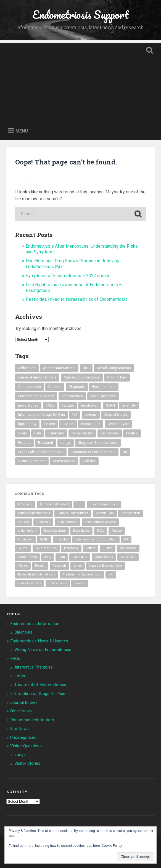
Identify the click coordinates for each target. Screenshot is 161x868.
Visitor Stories (27, 763)
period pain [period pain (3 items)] (110, 433)
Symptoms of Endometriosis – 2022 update (68, 276)
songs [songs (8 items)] (66, 443)
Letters (21, 676)
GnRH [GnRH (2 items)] (110, 405)
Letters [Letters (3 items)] (49, 424)
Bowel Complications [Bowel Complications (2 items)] (114, 368)
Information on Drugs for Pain (38, 694)
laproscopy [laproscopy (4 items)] (27, 424)
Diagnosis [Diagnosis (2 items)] (77, 387)
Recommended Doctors (32, 720)
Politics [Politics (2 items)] (132, 433)
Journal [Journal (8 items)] (91, 414)
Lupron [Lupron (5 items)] (68, 424)
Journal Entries (24, 702)
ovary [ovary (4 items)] (23, 433)
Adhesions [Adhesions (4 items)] (27, 368)
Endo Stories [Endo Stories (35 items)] (28, 405)
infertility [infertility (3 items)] (129, 405)
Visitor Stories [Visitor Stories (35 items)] (64, 461)
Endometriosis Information (35, 624)
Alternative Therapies (34, 667)
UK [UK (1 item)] (125, 452)
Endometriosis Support (80, 14)
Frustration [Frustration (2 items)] (90, 405)
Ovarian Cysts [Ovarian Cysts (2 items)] (118, 424)
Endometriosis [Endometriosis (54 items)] (104, 387)
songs (20, 755)
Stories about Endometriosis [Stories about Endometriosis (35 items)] (41, 452)
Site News (19, 729)
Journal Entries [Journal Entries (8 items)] (116, 414)
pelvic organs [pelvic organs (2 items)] (82, 433)
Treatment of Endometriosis (40, 685)
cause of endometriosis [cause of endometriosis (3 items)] (37, 377)
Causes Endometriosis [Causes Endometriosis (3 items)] (82, 377)
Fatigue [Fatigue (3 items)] (68, 405)
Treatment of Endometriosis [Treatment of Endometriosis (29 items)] (93, 452)
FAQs (15, 659)
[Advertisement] (80, 81)
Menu (22, 131)
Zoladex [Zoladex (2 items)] (89, 461)
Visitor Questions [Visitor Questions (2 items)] (32, 461)
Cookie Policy (112, 846)
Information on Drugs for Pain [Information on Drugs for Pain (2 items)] (42, 414)
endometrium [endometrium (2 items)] (72, 396)
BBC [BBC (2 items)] (86, 368)
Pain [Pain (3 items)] (38, 433)
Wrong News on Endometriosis (43, 650)
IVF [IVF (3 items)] (75, 414)
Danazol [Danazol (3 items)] (55, 387)
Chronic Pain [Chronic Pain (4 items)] (117, 377)
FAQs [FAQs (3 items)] (50, 405)
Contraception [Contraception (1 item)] (30, 387)
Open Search (149, 51)
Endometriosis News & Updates (39, 641)
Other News (21, 711)
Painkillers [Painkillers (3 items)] (56, 433)
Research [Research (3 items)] (46, 443)
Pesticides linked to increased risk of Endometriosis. (77, 299)
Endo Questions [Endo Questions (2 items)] (103, 396)
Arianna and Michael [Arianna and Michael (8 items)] (59, 368)
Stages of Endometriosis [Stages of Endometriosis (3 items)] (98, 443)
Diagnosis (23, 632)
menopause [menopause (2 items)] (91, 424)
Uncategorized (23, 737)
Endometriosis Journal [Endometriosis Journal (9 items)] (36, 396)
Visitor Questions (26, 746)
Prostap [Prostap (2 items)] (24, 443)
